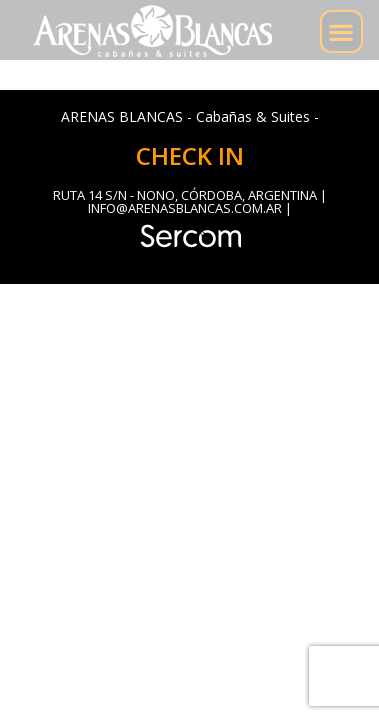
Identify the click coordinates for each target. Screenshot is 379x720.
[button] (341, 31)
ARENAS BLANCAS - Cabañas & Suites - (190, 116)
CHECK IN (190, 155)
